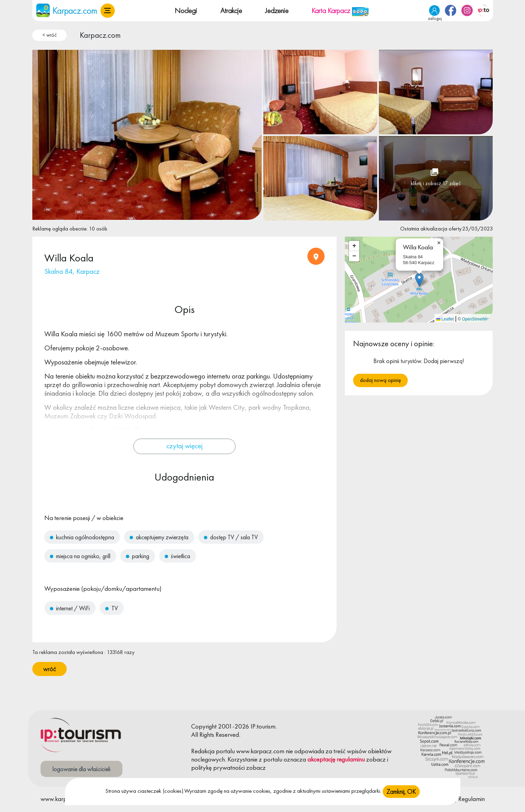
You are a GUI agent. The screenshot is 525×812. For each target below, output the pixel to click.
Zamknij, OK (401, 792)
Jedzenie (277, 10)
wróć (50, 669)
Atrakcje (231, 10)
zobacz (376, 759)
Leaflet (445, 319)
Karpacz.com (100, 35)
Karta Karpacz (340, 10)
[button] (108, 11)
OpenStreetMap (477, 319)
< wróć (50, 35)
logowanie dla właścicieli (81, 769)
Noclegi (186, 10)
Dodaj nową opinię (380, 380)
